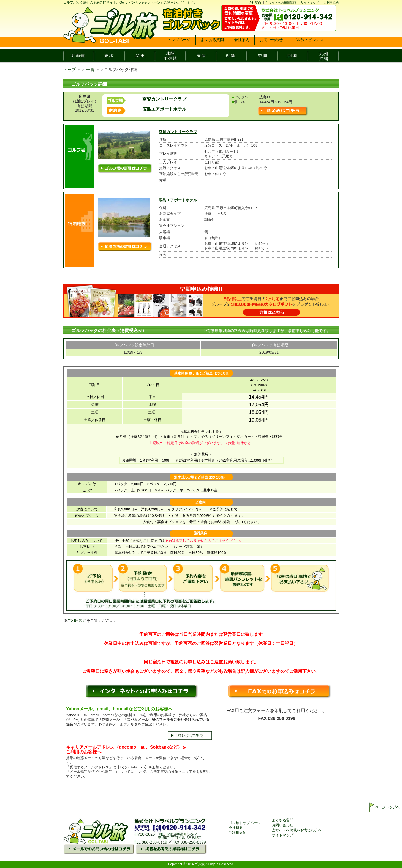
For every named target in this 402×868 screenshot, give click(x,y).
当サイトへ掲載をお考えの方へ (297, 830)
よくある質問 (283, 820)
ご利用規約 (331, 2)
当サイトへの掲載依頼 (281, 2)
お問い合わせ (283, 825)
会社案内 (255, 2)
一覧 (90, 69)
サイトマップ (310, 2)
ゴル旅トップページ (245, 823)
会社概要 (236, 828)
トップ (70, 69)
